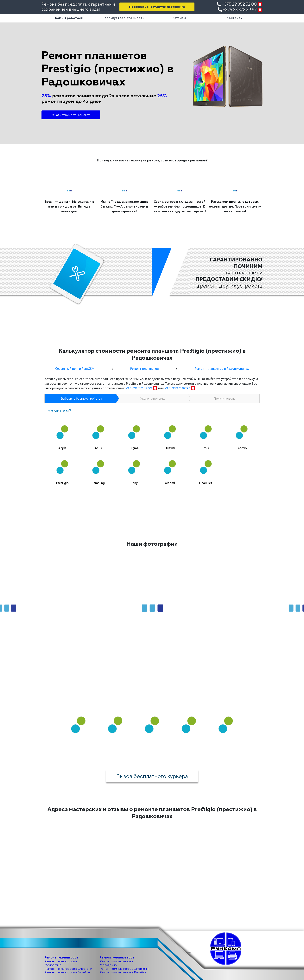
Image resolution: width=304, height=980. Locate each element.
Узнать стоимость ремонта (71, 115)
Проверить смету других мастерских (157, 7)
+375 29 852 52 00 (240, 4)
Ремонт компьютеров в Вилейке (123, 972)
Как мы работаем (69, 18)
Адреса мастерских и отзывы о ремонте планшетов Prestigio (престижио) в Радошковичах (152, 813)
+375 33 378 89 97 (240, 9)
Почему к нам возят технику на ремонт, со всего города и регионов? (152, 160)
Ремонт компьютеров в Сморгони (124, 969)
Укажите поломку (153, 399)
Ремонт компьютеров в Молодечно (117, 963)
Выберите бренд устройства (81, 399)
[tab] (62, 434)
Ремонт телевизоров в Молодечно (61, 963)
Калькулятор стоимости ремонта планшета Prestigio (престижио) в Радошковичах (152, 354)
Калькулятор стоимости (124, 18)
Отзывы (180, 18)
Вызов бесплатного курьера (152, 776)
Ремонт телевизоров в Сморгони (68, 969)
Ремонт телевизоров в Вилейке (67, 972)
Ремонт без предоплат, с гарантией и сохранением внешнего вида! (78, 7)
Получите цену (225, 399)
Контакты (235, 18)
